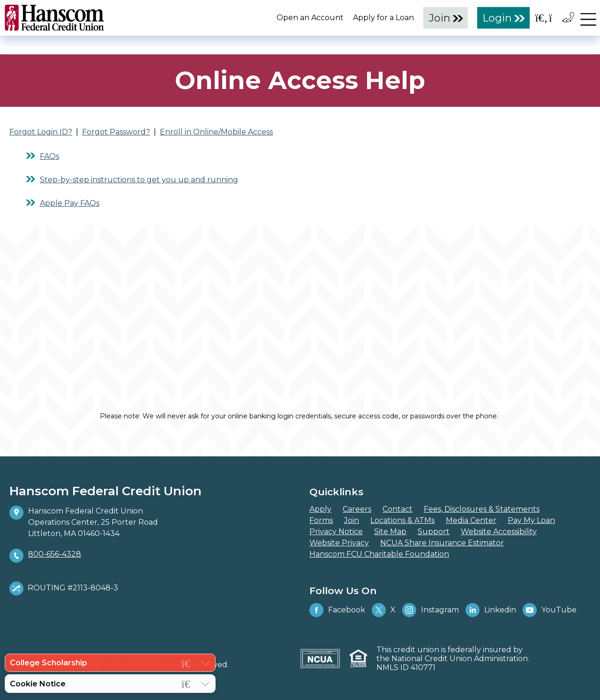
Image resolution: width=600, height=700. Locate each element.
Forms (321, 520)
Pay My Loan (531, 520)
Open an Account (310, 18)
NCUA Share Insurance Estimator (442, 543)
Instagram (431, 610)
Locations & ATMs (402, 520)
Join (440, 18)
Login (497, 18)
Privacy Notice (336, 532)
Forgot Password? (116, 132)
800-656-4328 (55, 554)
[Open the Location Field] (555, 18)
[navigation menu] (588, 17)
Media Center (471, 520)
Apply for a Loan (383, 18)
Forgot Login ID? (41, 132)
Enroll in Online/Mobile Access (216, 132)
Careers (357, 509)
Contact (397, 509)
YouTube (550, 610)
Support (434, 532)
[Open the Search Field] (541, 18)
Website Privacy (339, 543)
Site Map (390, 532)
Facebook (337, 610)
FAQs (49, 156)
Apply (320, 509)
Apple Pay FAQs (70, 203)
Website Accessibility (499, 532)
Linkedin (491, 610)
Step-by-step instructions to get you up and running (139, 180)
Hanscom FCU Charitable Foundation (379, 554)
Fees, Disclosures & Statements (482, 509)
